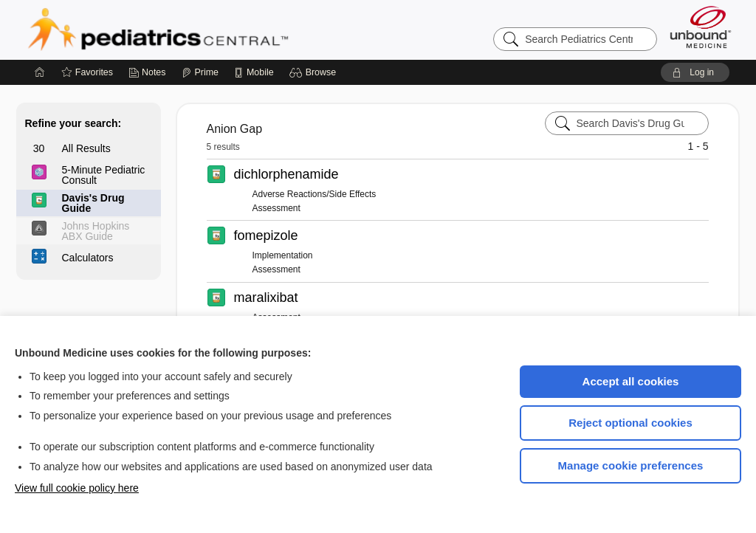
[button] (315, 72)
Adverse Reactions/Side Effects (315, 194)
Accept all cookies (631, 381)
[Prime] (200, 72)
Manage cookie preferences (631, 465)
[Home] (40, 72)
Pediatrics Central (211, 30)
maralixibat (266, 298)
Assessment (276, 208)
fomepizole (266, 235)
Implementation (283, 255)
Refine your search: (73, 123)
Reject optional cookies (630, 423)
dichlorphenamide (286, 174)
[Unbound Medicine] (701, 27)
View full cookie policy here (77, 488)
